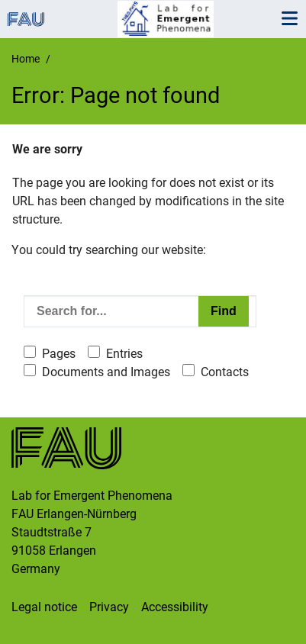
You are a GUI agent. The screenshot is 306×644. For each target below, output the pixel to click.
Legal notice (44, 607)
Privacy (109, 607)
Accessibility (175, 607)
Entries (124, 354)
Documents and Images (106, 372)
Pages (59, 354)
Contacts (225, 372)
